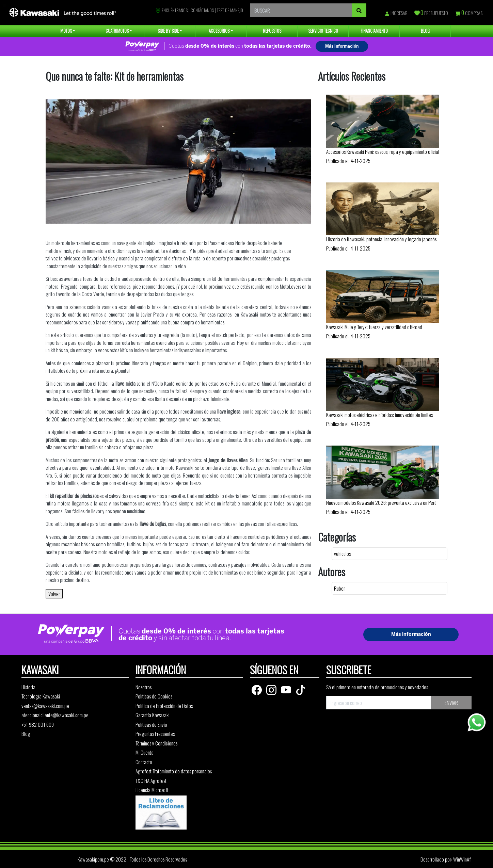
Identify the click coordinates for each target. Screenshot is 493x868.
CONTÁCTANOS (202, 10)
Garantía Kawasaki (153, 715)
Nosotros (144, 687)
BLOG (425, 31)
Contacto (144, 762)
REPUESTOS (272, 31)
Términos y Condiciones (156, 743)
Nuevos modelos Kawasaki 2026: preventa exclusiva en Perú (381, 502)
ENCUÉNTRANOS (171, 10)
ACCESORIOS (219, 31)
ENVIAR (451, 703)
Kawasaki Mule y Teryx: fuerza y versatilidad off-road (374, 327)
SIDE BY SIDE (168, 31)
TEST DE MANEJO (230, 10)
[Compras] (458, 13)
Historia (28, 687)
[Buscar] (359, 10)
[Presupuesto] (417, 13)
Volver (54, 594)
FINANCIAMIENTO (374, 31)
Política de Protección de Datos (164, 706)
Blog (26, 734)
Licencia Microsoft (152, 790)
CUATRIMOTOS (117, 31)
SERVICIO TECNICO (323, 31)
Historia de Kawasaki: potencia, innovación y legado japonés (381, 239)
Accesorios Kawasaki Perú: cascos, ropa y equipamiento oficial (383, 151)
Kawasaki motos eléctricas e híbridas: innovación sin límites (379, 415)
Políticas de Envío (151, 724)
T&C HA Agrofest (151, 781)
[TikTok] (301, 689)
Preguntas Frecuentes (155, 734)
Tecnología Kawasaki (41, 696)
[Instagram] (272, 689)
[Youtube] (287, 689)
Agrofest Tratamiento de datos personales (174, 771)
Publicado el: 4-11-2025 (348, 161)
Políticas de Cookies (154, 696)
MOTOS (66, 31)
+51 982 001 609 (38, 724)
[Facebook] (257, 689)
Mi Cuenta (145, 752)
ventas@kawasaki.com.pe (45, 706)
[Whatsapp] (477, 722)
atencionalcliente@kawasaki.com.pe (55, 715)
